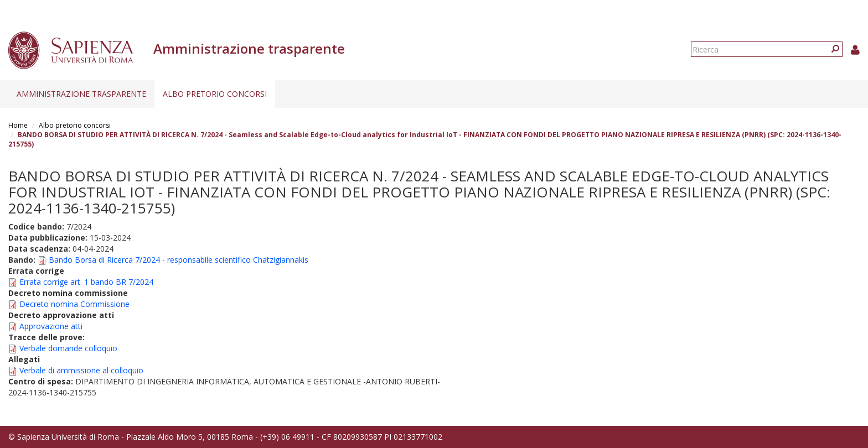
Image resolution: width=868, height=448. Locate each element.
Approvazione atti (51, 326)
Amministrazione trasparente (81, 94)
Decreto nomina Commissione (74, 304)
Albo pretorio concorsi (215, 94)
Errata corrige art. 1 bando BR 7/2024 (86, 282)
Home (18, 125)
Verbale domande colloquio (68, 348)
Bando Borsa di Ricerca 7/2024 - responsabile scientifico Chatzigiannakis (179, 260)
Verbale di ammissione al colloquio (81, 370)
